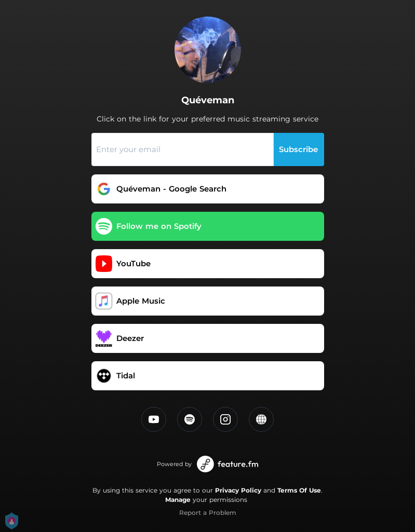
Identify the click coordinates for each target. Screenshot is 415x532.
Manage (178, 500)
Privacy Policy (238, 490)
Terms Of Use (299, 490)
